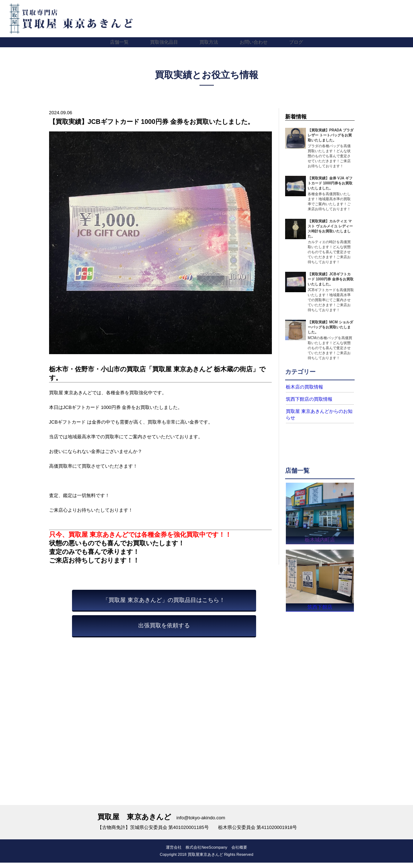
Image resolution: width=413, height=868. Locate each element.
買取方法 (209, 42)
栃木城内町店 (320, 538)
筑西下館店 (320, 607)
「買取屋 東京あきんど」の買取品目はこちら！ (164, 600)
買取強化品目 (164, 42)
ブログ (296, 42)
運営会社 (174, 849)
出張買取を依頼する (164, 625)
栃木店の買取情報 (303, 387)
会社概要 (239, 849)
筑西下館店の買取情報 (307, 399)
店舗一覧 (119, 42)
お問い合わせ (254, 42)
